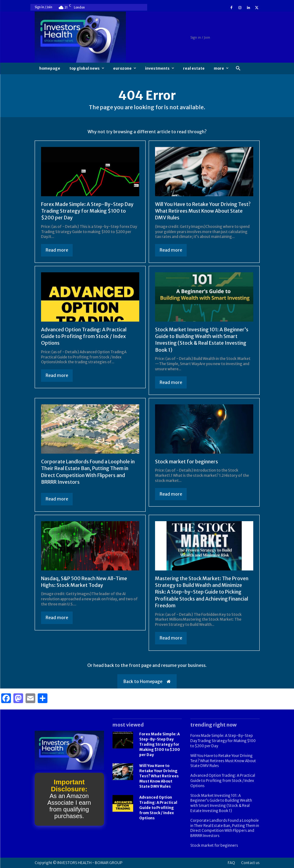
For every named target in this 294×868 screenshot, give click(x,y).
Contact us (250, 863)
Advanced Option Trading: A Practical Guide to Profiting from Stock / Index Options (84, 336)
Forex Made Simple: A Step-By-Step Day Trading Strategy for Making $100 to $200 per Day (87, 211)
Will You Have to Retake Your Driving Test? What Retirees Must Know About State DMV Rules (203, 211)
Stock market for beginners (187, 462)
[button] (238, 69)
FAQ (231, 863)
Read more (57, 250)
